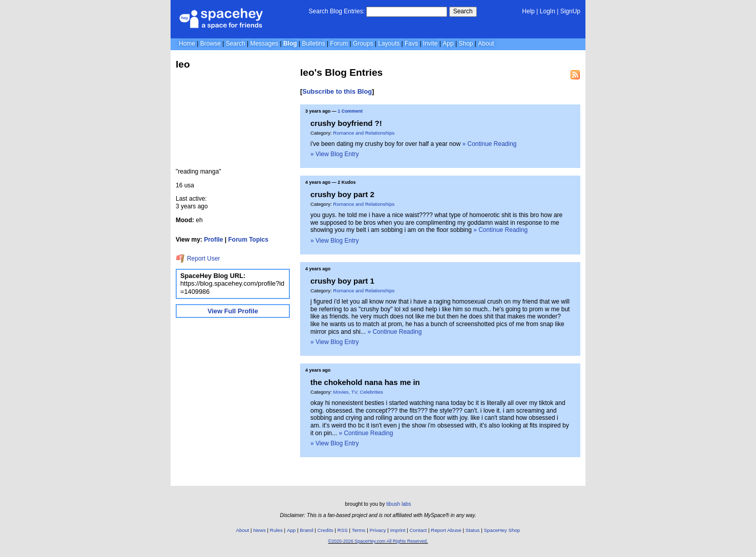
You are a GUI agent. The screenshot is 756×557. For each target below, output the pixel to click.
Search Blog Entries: (337, 11)
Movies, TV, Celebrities (358, 392)
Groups (363, 44)
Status (473, 530)
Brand (306, 530)
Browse (211, 44)
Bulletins (313, 44)
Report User (198, 259)
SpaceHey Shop (502, 530)
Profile (213, 240)
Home (187, 44)
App (448, 44)
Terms (359, 530)
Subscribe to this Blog (337, 91)
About (486, 44)
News (259, 530)
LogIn (548, 11)
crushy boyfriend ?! (346, 123)
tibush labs (398, 504)
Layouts (389, 44)
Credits (325, 530)
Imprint (398, 530)
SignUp (570, 11)
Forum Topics (248, 240)
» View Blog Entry (335, 154)
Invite (430, 44)
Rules (276, 530)
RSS (343, 530)
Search (463, 11)
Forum (339, 44)
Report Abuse (446, 530)
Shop (466, 44)
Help (528, 11)
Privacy (377, 530)
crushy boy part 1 (342, 281)
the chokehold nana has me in (365, 382)
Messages (264, 44)
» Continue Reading (489, 144)
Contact (418, 530)
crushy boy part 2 (342, 194)
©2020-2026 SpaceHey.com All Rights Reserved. (378, 541)
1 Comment (350, 111)
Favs (411, 44)
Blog (290, 44)
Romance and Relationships (364, 133)
